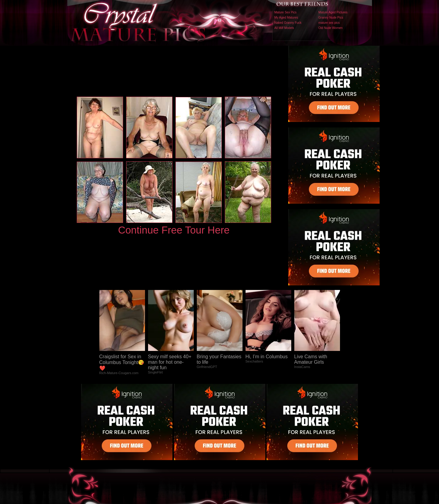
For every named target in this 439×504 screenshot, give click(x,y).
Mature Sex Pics (286, 12)
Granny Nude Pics (331, 18)
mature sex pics (329, 23)
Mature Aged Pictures (333, 12)
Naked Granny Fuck (288, 23)
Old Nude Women (330, 28)
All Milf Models (284, 28)
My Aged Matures (286, 18)
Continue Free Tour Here (174, 230)
